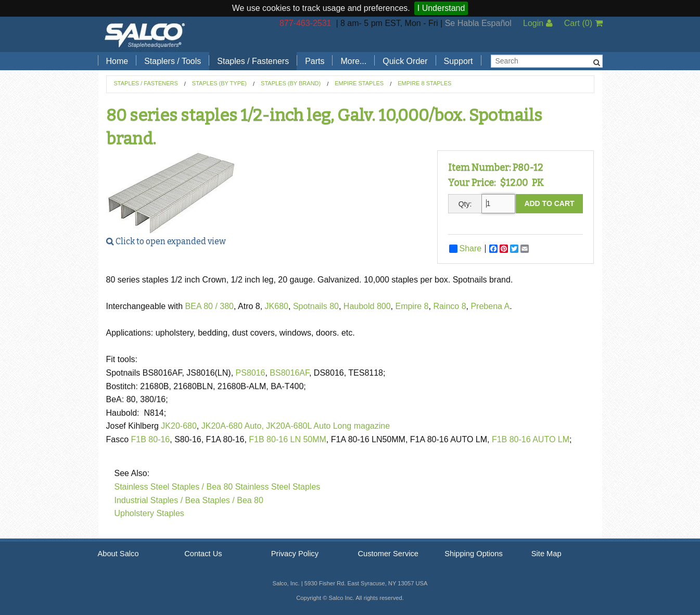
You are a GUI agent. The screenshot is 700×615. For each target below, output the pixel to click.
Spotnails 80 (316, 306)
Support (459, 61)
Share (466, 249)
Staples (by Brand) (291, 83)
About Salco (118, 554)
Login (538, 23)
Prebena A (490, 306)
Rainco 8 (449, 306)
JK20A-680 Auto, (233, 426)
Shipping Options (474, 554)
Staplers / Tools (173, 61)
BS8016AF (289, 373)
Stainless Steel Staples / (160, 487)
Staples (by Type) (219, 83)
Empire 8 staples (424, 83)
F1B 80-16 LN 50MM (288, 439)
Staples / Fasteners (253, 61)
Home (117, 61)
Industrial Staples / (149, 500)
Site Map (546, 554)
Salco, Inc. (145, 34)
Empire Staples (359, 83)
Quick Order (405, 61)
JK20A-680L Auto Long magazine (328, 426)
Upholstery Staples (149, 513)
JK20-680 (179, 426)
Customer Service (388, 554)
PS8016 (251, 373)
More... (353, 61)
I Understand (441, 8)
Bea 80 (250, 500)
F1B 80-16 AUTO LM (531, 439)
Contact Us (203, 554)
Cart (583, 23)
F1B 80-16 (151, 439)
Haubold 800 (367, 306)
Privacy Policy (295, 554)
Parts (315, 61)
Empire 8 (412, 306)
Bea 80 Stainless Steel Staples (264, 487)
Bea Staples (208, 500)
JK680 (277, 306)
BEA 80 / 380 (209, 306)
